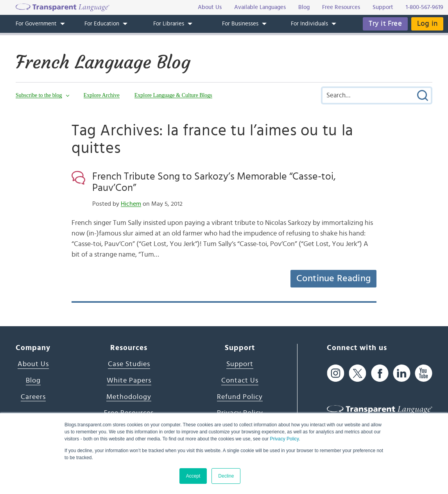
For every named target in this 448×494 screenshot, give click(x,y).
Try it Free (385, 24)
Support (240, 364)
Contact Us (240, 381)
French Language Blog (103, 62)
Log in (427, 24)
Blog (33, 381)
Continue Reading (333, 278)
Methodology (129, 397)
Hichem (131, 204)
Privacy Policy (284, 439)
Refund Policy (240, 397)
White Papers (129, 381)
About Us (33, 364)
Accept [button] (193, 476)
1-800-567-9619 (425, 7)
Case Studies (129, 364)
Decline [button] (226, 476)
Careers (33, 397)
